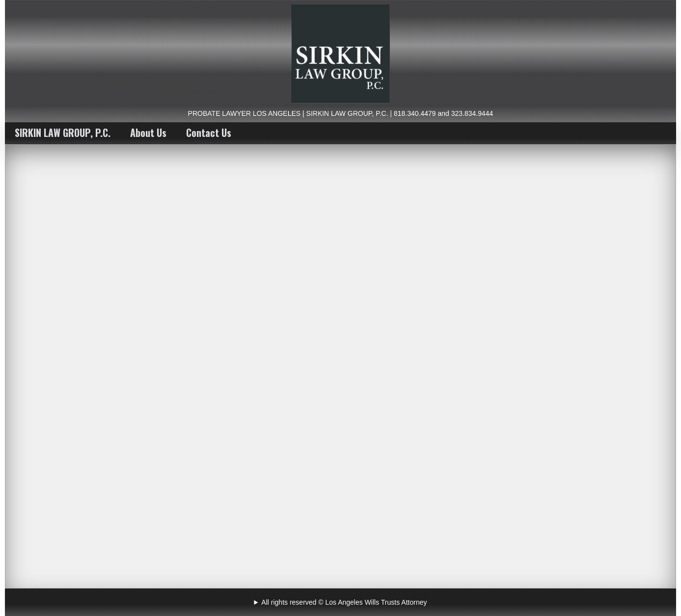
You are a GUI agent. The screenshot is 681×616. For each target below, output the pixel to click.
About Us (148, 133)
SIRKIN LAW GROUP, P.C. (63, 133)
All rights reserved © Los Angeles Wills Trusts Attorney (344, 602)
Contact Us (209, 133)
